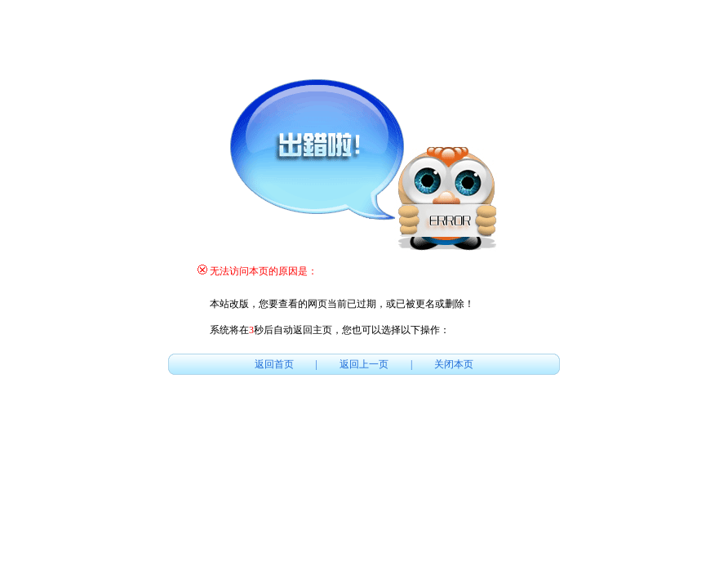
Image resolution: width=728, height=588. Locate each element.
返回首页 (274, 364)
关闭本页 (454, 364)
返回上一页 (364, 364)
